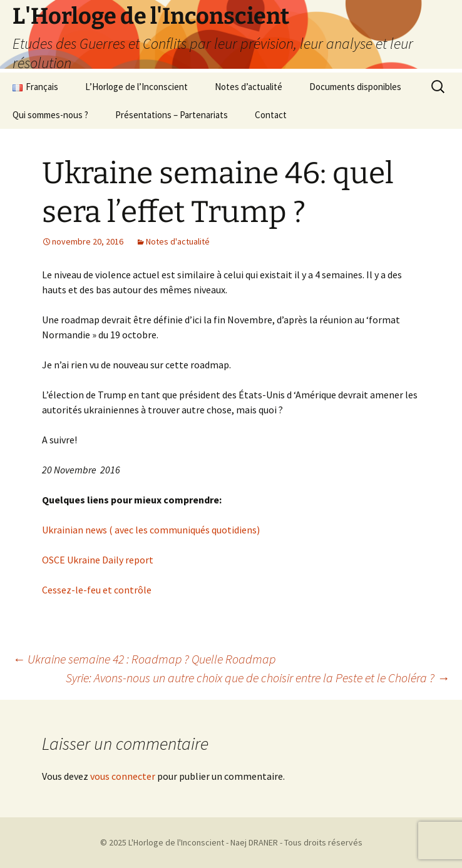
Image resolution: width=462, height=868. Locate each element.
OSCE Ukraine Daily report (98, 560)
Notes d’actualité (249, 87)
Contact (271, 115)
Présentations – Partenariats (172, 115)
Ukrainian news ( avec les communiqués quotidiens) (151, 530)
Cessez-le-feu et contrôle (97, 590)
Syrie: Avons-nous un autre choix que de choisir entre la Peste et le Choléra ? (258, 678)
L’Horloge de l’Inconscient (136, 87)
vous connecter (123, 776)
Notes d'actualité (178, 241)
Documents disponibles (355, 87)
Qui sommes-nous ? (50, 115)
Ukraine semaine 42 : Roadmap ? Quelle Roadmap (144, 659)
